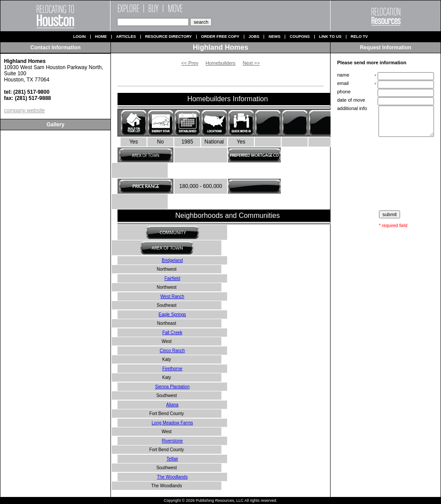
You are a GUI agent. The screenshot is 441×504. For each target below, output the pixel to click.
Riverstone (173, 441)
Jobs (254, 37)
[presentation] (386, 174)
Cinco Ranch (172, 351)
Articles (126, 37)
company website (24, 110)
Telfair (172, 459)
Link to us (330, 37)
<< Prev (190, 63)
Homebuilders (220, 63)
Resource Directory (169, 37)
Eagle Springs (172, 315)
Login (79, 37)
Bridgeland (173, 260)
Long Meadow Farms (173, 423)
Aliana (173, 405)
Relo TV (359, 37)
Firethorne (173, 369)
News (274, 37)
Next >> (252, 63)
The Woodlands (173, 477)
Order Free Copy (220, 37)
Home (101, 37)
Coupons (300, 37)
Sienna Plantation (172, 387)
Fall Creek (173, 333)
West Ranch (172, 296)
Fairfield (173, 278)
